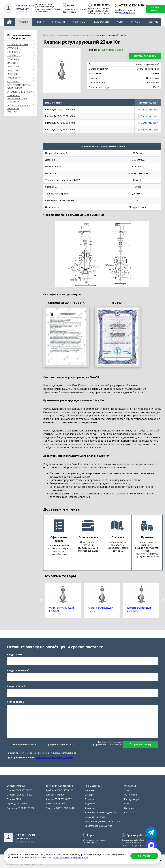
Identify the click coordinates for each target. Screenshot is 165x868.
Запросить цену (149, 109)
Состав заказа (15, 703)
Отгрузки (136, 22)
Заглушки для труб (55, 806)
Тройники (14, 55)
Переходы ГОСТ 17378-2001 (21, 811)
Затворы (13, 63)
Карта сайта (72, 865)
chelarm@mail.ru (127, 13)
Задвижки (14, 70)
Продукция (23, 22)
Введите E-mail (16, 688)
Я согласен (144, 856)
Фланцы (13, 74)
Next (163, 600)
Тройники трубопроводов (59, 789)
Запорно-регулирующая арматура (17, 98)
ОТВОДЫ (13, 48)
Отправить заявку (141, 746)
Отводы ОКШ (14, 802)
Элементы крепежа (20, 92)
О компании (58, 22)
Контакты (154, 22)
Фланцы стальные (55, 798)
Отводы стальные (16, 789)
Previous (41, 600)
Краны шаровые (18, 44)
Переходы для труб (17, 806)
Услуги (41, 22)
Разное (12, 112)
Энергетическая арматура (18, 107)
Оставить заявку (145, 56)
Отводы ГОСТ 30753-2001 (20, 798)
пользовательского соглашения (54, 759)
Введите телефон (17, 672)
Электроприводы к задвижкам (20, 86)
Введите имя (14, 656)
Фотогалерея (80, 22)
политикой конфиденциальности (71, 857)
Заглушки (14, 78)
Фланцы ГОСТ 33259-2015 (59, 802)
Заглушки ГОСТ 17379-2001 (60, 811)
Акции (120, 22)
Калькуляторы (102, 22)
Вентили (13, 67)
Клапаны (13, 59)
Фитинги (13, 81)
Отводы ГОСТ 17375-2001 (20, 793)
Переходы (14, 52)
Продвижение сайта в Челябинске (109, 865)
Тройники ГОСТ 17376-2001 (60, 793)
